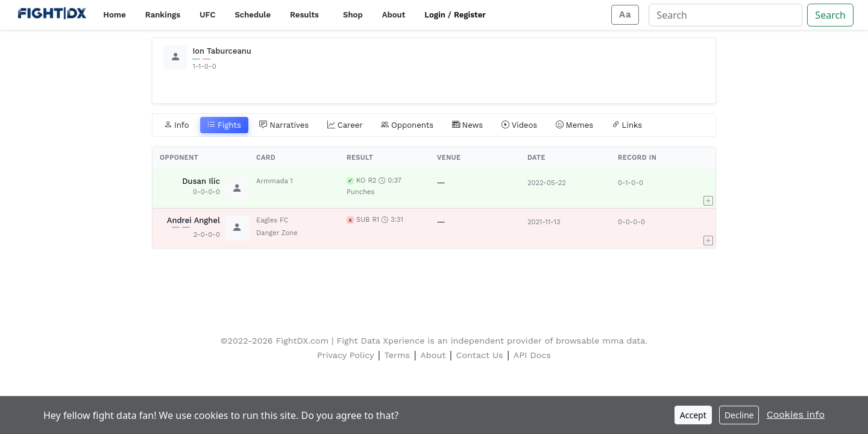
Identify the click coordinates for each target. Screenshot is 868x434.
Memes (575, 125)
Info (177, 125)
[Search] (725, 15)
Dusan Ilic (201, 181)
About (394, 15)
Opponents (407, 125)
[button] (708, 189)
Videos (520, 125)
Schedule (253, 15)
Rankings (163, 15)
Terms (398, 355)
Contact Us (480, 355)
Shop (353, 15)
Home (114, 15)
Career (345, 125)
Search (830, 15)
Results (304, 15)
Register (470, 15)
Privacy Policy (345, 355)
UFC (207, 15)
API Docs (532, 355)
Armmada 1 (275, 181)
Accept (693, 415)
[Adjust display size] (625, 15)
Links (627, 125)
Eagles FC (272, 220)
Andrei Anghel (193, 220)
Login (435, 15)
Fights (224, 125)
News (468, 125)
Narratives (284, 125)
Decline (739, 415)
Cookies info (796, 414)
